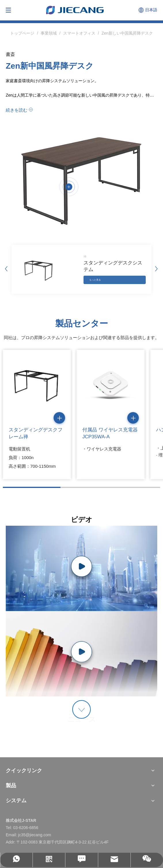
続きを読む (17, 110)
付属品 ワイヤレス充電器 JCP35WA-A (110, 433)
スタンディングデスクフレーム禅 (36, 433)
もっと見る (95, 280)
